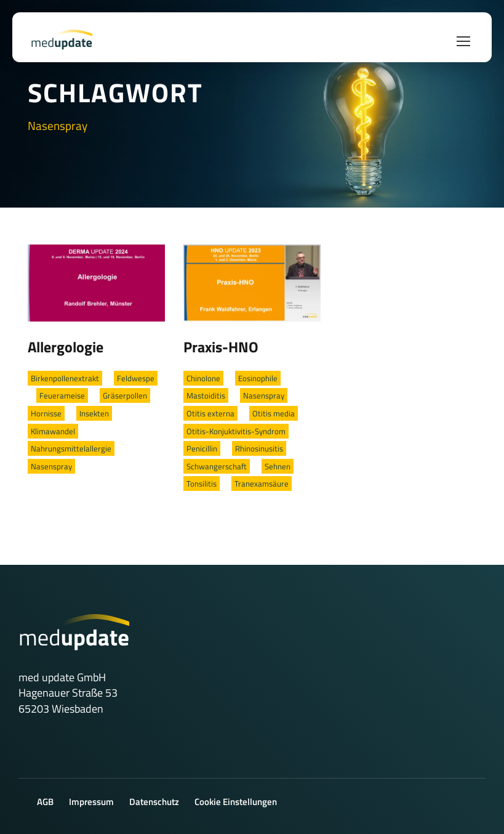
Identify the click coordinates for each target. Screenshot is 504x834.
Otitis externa (210, 413)
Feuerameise (62, 395)
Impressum (91, 802)
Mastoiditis (206, 395)
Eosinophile (258, 378)
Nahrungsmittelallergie (71, 448)
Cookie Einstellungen (236, 802)
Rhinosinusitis (259, 448)
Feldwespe (136, 378)
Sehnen (278, 466)
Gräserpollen (125, 395)
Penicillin (202, 448)
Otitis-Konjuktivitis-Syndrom (236, 431)
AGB (45, 802)
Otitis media (274, 413)
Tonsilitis (202, 484)
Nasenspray (51, 466)
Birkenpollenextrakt (65, 378)
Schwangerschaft (217, 466)
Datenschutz (154, 802)
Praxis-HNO (221, 347)
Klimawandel (53, 431)
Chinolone (203, 378)
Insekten (94, 413)
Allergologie (66, 347)
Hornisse (46, 413)
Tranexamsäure (262, 484)
